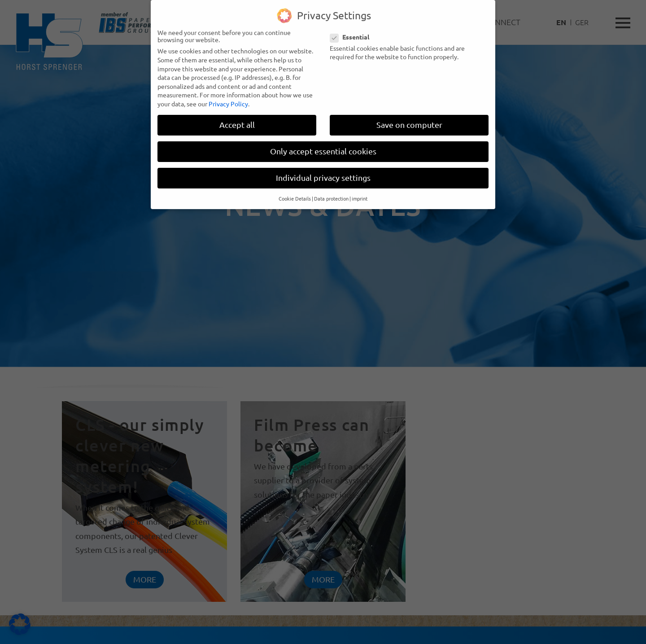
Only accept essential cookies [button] (323, 147)
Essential (352, 32)
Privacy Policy (228, 99)
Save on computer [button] (409, 120)
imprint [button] (360, 193)
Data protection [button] (331, 193)
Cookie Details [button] (295, 193)
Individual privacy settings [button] (323, 173)
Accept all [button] (237, 120)
